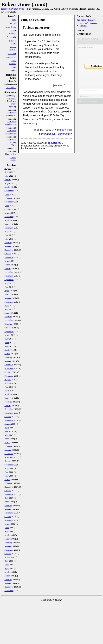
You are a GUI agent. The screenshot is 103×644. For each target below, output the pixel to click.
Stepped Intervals (13, 48)
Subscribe (53, 143)
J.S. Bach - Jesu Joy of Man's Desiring (12, 102)
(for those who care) (87, 20)
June (7, 194)
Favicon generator (36, 28)
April (7, 187)
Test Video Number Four (11, 132)
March (7, 224)
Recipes (13, 23)
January (8, 180)
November (9, 217)
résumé (84, 26)
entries (60, 130)
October (8, 209)
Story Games (11, 57)
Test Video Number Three (12, 142)
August (8, 169)
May (7, 176)
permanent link (48, 134)
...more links (11, 87)
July (7, 172)
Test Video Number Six (11, 114)
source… (59, 86)
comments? (65, 134)
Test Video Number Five (11, 123)
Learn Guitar (11, 27)
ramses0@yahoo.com (13, 9)
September (9, 191)
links (69, 130)
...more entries (13, 68)
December (9, 250)
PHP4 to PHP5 (13, 42)
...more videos (13, 159)
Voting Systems (13, 62)
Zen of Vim (12, 37)
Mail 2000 (12, 53)
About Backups (13, 32)
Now (14, 20)
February (8, 198)
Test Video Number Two (11, 153)
